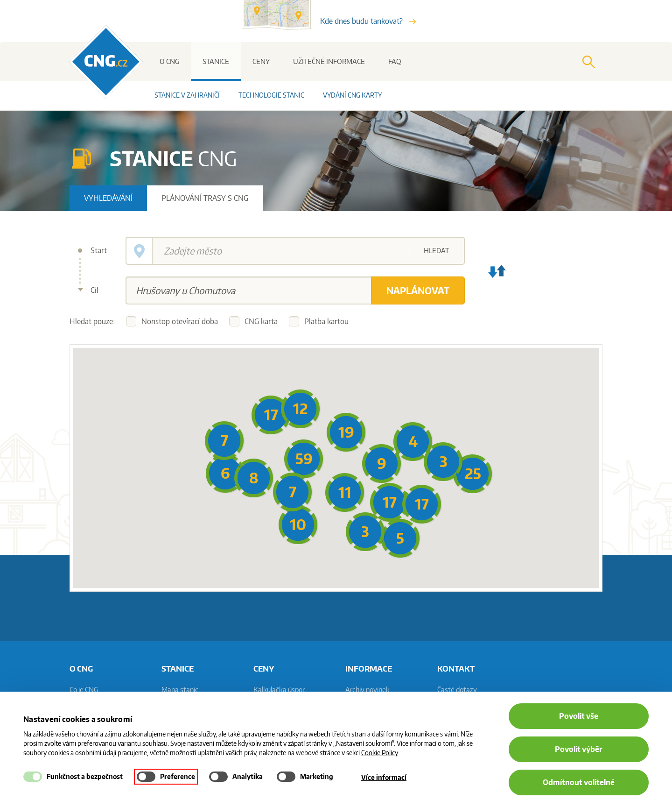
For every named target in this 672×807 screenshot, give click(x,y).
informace (369, 668)
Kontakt (456, 668)
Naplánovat (418, 290)
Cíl (94, 290)
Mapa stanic (180, 690)
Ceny (261, 61)
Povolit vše (579, 716)
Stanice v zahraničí (187, 95)
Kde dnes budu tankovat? (368, 21)
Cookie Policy (379, 753)
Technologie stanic (271, 95)
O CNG (169, 61)
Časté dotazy (457, 690)
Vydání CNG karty (352, 95)
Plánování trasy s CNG (205, 198)
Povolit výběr (579, 749)
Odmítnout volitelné (579, 782)
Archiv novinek (367, 690)
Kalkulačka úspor (279, 690)
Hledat (436, 251)
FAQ (395, 61)
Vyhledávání (108, 198)
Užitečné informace (329, 61)
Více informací (384, 777)
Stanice (216, 61)
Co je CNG (84, 690)
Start (99, 250)
